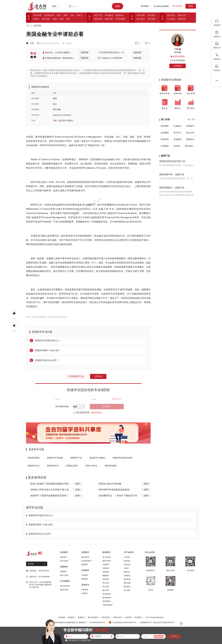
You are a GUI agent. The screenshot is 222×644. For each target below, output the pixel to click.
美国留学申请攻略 (55, 458)
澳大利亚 (46, 19)
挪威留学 (106, 576)
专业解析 (177, 139)
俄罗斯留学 (107, 601)
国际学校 (98, 19)
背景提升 (190, 126)
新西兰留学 (64, 590)
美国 (65, 15)
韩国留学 (85, 579)
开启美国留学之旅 (76, 376)
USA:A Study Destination (155, 617)
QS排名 (177, 146)
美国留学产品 (76, 458)
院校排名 (119, 15)
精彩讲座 (109, 19)
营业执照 (127, 579)
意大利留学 (107, 557)
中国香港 (85, 590)
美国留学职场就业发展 (122, 458)
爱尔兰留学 (64, 575)
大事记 (126, 568)
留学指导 (189, 146)
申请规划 (165, 146)
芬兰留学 (106, 583)
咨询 (78, 484)
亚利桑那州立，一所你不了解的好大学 (118, 496)
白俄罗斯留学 (108, 605)
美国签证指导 (72, 466)
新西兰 (37, 19)
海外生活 (182, 15)
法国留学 (106, 568)
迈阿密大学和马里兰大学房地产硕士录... (50, 490)
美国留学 (63, 557)
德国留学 (106, 572)
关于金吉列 (177, 6)
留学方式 (177, 133)
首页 (28, 26)
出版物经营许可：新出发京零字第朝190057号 (157, 623)
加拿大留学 (64, 561)
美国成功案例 (111, 466)
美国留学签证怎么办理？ (40, 534)
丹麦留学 (106, 565)
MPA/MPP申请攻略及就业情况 (114, 490)
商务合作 (127, 572)
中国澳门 (85, 593)
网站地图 (127, 583)
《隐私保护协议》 (97, 413)
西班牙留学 (107, 561)
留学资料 (141, 15)
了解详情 (84, 52)
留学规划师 (49, 15)
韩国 (55, 19)
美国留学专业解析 (97, 458)
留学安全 (171, 15)
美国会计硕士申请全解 (110, 484)
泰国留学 (85, 565)
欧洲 (61, 19)
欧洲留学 (138, 617)
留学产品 (98, 15)
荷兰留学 (106, 587)
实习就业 (171, 19)
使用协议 (127, 576)
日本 (72, 15)
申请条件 (177, 126)
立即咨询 (98, 376)
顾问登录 (127, 587)
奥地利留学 (107, 598)
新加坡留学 (86, 557)
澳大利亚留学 (65, 586)
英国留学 (63, 572)
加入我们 (127, 590)
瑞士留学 (106, 590)
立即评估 (107, 406)
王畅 (30, 43)
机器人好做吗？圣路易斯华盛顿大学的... (50, 484)
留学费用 (165, 126)
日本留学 (85, 575)
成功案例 (109, 15)
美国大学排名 (91, 466)
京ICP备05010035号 (97, 623)
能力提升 (141, 19)
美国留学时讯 (53, 466)
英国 (59, 15)
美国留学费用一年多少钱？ (41, 525)
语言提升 (151, 15)
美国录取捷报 (34, 458)
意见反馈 (127, 565)
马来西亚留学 (86, 561)
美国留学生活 (34, 466)
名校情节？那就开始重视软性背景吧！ (49, 496)
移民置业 (182, 19)
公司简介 (127, 557)
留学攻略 (38, 15)
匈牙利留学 (107, 594)
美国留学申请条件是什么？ (41, 515)
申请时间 (165, 139)
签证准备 (151, 19)
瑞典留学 (106, 579)
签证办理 (190, 133)
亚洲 (68, 19)
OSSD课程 (120, 19)
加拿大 (80, 15)
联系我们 (127, 561)
